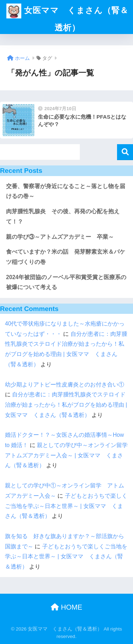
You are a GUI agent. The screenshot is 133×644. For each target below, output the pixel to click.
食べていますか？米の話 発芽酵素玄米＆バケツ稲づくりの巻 (66, 257)
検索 (125, 152)
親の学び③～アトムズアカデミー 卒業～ (60, 237)
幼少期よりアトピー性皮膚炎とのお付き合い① (65, 385)
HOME (66, 607)
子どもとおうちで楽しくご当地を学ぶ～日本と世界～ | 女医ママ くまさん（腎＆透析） (66, 506)
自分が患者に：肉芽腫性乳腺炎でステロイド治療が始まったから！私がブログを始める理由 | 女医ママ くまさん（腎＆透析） (66, 405)
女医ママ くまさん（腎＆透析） (67, 16)
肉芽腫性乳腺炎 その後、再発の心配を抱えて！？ (63, 216)
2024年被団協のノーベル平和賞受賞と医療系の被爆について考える (66, 282)
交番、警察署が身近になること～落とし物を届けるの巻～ (66, 191)
